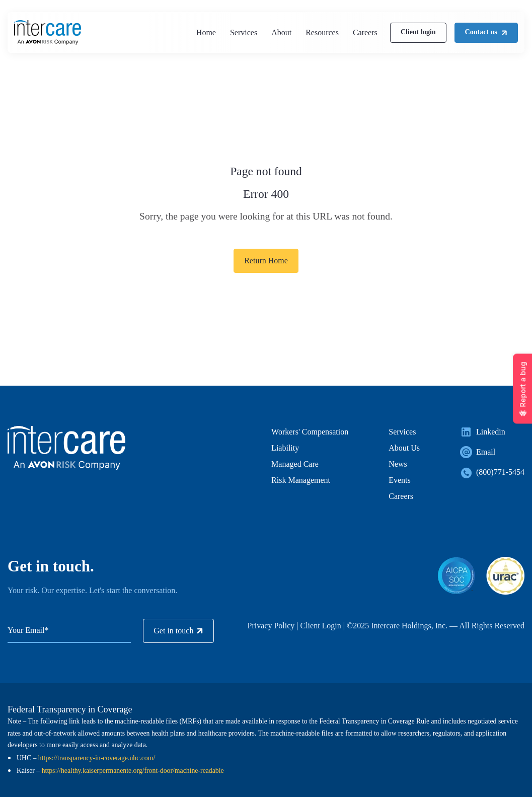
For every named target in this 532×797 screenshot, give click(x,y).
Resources (322, 32)
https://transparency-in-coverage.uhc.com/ (97, 758)
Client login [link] (418, 32)
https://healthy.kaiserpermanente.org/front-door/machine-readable (133, 771)
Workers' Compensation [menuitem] (310, 432)
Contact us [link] (486, 32)
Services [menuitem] (402, 432)
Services (244, 32)
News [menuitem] (398, 464)
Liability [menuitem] (285, 448)
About (281, 32)
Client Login (320, 626)
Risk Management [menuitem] (301, 480)
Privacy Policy (271, 626)
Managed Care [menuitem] (295, 464)
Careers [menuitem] (401, 496)
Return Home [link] (266, 261)
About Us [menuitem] (404, 448)
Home (206, 32)
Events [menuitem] (400, 480)
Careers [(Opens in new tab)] (365, 32)
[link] (48, 31)
